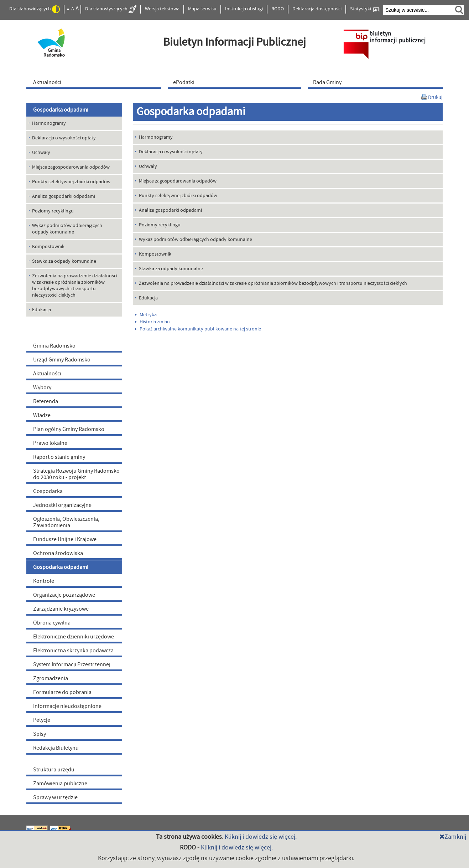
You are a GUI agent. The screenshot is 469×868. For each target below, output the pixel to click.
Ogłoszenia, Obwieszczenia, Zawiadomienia (66, 522)
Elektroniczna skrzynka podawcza (73, 651)
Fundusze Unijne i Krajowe (65, 539)
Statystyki (365, 9)
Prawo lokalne (50, 443)
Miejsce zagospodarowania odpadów (178, 181)
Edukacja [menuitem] (41, 310)
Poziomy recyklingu (160, 225)
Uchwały (148, 166)
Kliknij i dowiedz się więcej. (261, 837)
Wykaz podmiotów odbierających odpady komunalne (196, 240)
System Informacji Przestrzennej (72, 664)
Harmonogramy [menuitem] (49, 123)
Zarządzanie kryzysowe (61, 609)
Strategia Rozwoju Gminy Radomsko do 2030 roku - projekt (76, 474)
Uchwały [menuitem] (41, 153)
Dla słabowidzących (35, 9)
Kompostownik (155, 254)
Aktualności (47, 374)
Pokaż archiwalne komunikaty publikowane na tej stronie (198, 329)
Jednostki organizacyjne (62, 505)
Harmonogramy (156, 137)
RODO (278, 9)
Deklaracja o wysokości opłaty (171, 152)
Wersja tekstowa (162, 9)
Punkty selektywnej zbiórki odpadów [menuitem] (71, 182)
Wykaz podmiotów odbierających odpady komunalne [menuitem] (67, 229)
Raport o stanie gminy (59, 457)
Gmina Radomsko (54, 346)
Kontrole (44, 581)
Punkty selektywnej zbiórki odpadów (178, 196)
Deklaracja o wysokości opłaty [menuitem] (64, 138)
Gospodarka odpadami (61, 110)
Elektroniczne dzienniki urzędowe (74, 637)
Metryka (146, 315)
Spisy (40, 734)
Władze (42, 415)
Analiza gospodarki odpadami (170, 210)
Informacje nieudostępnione (67, 706)
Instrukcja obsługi (244, 9)
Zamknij (453, 837)
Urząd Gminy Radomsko (62, 360)
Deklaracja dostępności (317, 9)
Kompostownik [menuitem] (48, 247)
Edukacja (148, 298)
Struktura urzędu (54, 770)
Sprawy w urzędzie (55, 797)
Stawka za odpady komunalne (171, 269)
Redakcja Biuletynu (56, 748)
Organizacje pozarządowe (64, 595)
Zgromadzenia (51, 678)
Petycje (42, 720)
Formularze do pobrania (62, 692)
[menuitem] (95, 82)
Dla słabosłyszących (111, 9)
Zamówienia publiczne (60, 784)
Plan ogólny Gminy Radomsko (69, 429)
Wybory (42, 387)
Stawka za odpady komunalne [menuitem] (64, 261)
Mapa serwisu (202, 9)
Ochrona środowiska (58, 553)
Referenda (46, 401)
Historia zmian (152, 322)
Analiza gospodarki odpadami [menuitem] (64, 196)
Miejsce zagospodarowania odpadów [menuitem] (71, 167)
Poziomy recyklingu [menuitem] (53, 211)
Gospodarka (48, 491)
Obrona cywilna (52, 623)
